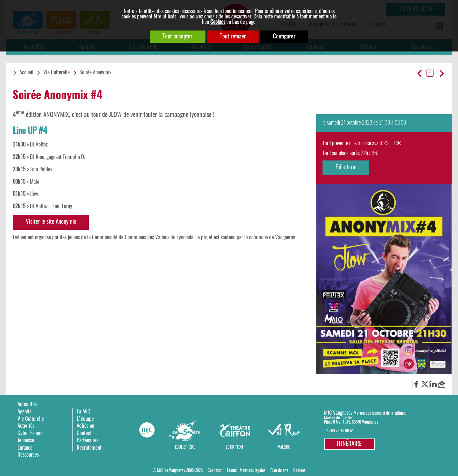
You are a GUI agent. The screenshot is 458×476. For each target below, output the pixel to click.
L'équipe (85, 419)
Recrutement (89, 448)
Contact (84, 433)
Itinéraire (349, 444)
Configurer (285, 37)
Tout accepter (177, 37)
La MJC (83, 412)
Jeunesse (26, 441)
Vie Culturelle (56, 73)
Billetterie (346, 168)
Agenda (24, 412)
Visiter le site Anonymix (51, 222)
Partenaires (87, 441)
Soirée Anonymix (96, 73)
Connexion (216, 471)
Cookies (218, 22)
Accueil (26, 73)
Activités (26, 426)
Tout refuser (233, 37)
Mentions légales (253, 471)
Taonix (232, 471)
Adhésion (85, 426)
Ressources (28, 455)
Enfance (25, 448)
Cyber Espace (31, 433)
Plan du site (279, 471)
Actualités (27, 405)
